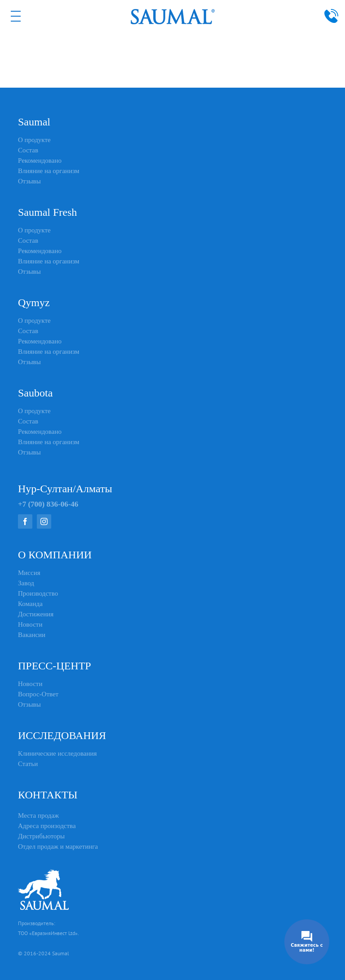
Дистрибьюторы (41, 836)
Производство (38, 593)
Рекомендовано (40, 160)
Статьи (28, 764)
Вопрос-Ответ (38, 694)
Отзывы (29, 181)
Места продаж (38, 815)
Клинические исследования (57, 753)
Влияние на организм (49, 171)
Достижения (36, 614)
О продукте (34, 140)
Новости (30, 624)
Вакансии (32, 635)
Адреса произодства (47, 826)
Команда (30, 604)
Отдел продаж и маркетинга (58, 846)
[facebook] (25, 521)
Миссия (29, 573)
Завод (26, 583)
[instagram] (44, 521)
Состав (28, 150)
